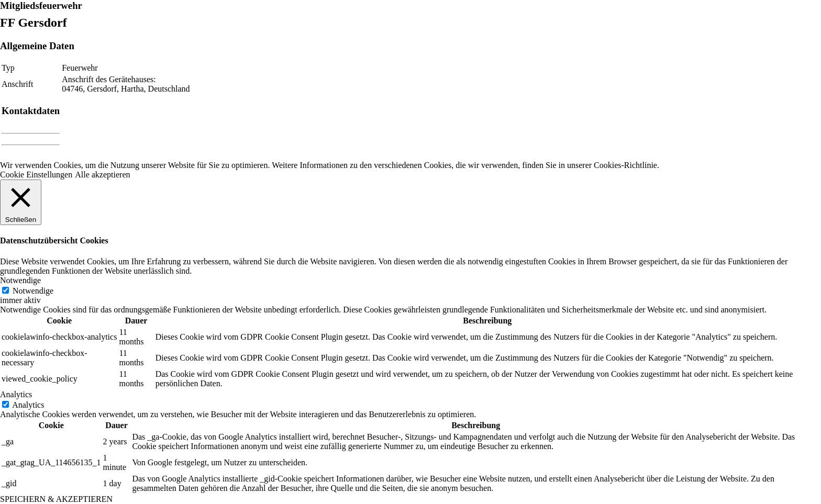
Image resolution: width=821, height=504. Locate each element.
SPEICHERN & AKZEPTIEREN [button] (56, 499)
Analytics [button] (16, 394)
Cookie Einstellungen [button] (36, 175)
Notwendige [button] (20, 280)
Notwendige (33, 291)
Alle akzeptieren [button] (102, 175)
